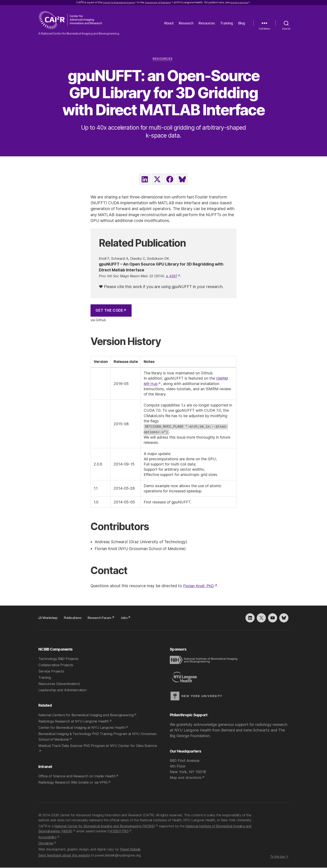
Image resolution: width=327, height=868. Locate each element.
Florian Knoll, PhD (199, 586)
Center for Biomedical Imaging (114, 2)
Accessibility (47, 838)
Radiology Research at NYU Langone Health (76, 722)
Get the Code (109, 311)
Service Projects (52, 672)
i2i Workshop (48, 618)
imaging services (245, 2)
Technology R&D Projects (60, 659)
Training (227, 23)
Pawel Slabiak (130, 850)
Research (186, 23)
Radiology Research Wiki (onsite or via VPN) (76, 783)
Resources (207, 23)
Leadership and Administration (64, 690)
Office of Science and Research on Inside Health (79, 776)
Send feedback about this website (64, 856)
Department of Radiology (159, 2)
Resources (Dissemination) (61, 684)
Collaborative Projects (57, 665)
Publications (74, 618)
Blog (242, 23)
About (169, 23)
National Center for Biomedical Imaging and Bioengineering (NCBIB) (104, 827)
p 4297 (172, 277)
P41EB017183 (118, 832)
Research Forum (103, 618)
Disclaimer (46, 844)
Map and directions (186, 778)
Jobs (129, 618)
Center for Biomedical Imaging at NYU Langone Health (84, 728)
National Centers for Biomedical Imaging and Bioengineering (89, 715)
